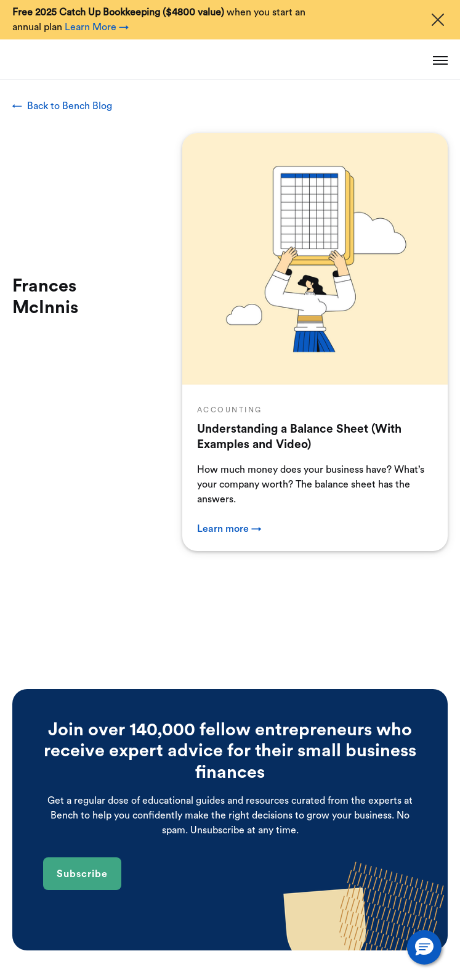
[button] (424, 947)
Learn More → (97, 27)
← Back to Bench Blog (62, 106)
